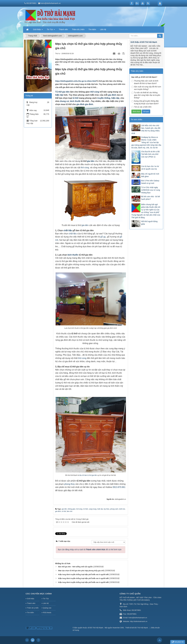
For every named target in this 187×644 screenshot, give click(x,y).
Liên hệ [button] (103, 29)
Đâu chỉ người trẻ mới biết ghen (150, 175)
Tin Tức (46, 599)
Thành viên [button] (63, 29)
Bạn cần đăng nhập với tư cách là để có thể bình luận (90, 550)
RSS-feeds (47, 613)
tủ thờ (75, 98)
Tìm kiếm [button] (92, 29)
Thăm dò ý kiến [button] (78, 29)
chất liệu (68, 230)
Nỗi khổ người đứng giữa (149, 223)
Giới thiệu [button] (38, 30)
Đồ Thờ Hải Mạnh (97, 628)
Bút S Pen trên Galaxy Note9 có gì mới (150, 182)
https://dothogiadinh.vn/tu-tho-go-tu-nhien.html (76, 81)
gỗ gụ (103, 237)
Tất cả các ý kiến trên (141, 107)
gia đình (112, 95)
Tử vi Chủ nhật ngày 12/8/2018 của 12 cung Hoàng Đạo (151, 190)
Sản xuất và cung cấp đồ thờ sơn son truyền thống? (146, 88)
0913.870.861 (119, 487)
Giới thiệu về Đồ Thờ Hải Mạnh (144, 42)
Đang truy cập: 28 (44, 628)
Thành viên (31, 603)
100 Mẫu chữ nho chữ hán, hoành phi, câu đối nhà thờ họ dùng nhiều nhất (146, 129)
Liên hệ (46, 603)
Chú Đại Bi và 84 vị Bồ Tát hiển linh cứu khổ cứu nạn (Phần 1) (150, 154)
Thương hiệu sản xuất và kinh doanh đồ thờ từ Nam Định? (145, 82)
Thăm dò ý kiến (33, 608)
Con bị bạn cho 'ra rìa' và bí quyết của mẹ (150, 168)
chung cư (64, 101)
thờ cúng (95, 92)
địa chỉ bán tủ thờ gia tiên (88, 475)
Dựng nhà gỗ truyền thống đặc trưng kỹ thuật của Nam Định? (145, 102)
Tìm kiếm (30, 613)
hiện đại (59, 95)
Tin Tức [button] (51, 30)
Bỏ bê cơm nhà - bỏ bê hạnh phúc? (151, 198)
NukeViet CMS (118, 628)
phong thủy (70, 484)
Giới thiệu (31, 599)
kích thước (75, 101)
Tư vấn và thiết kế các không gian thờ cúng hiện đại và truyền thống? (146, 95)
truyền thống (104, 98)
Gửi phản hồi (178, 642)
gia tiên (66, 92)
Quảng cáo (47, 608)
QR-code (31, 628)
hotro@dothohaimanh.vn (51, 3)
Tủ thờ (58, 92)
